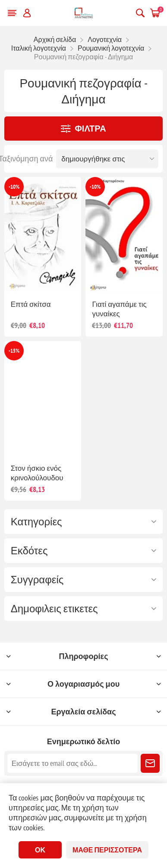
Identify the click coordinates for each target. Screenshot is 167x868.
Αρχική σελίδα (55, 39)
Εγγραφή (150, 763)
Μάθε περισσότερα (107, 850)
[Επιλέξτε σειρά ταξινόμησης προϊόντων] (107, 159)
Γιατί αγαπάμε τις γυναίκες (119, 309)
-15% (14, 351)
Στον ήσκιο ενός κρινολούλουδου (37, 473)
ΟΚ (40, 850)
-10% (14, 187)
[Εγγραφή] (73, 763)
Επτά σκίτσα (31, 304)
